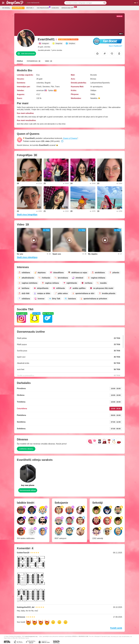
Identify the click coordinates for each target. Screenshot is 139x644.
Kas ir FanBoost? (116, 46)
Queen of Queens (70, 138)
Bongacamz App (68, 8)
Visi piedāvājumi (43, 8)
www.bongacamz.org (31, 636)
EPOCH (75, 636)
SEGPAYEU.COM (83, 636)
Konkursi (55, 8)
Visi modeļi (6, 8)
